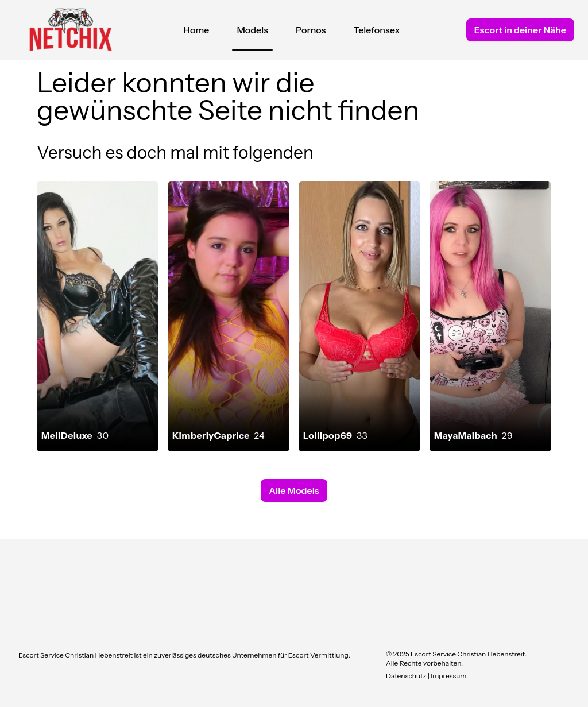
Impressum (448, 676)
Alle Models (294, 490)
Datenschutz (407, 676)
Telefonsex (377, 30)
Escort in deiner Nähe (520, 30)
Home (196, 30)
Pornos (311, 30)
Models (252, 33)
